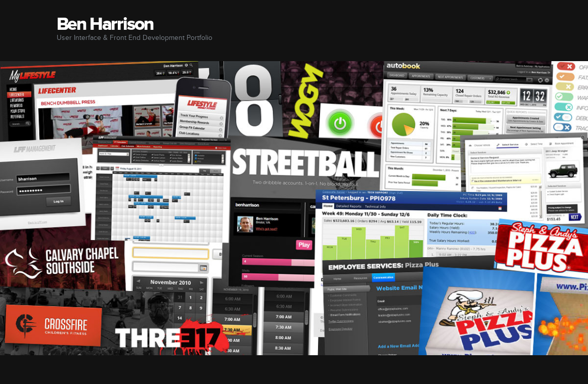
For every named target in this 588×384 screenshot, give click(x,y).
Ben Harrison (105, 24)
